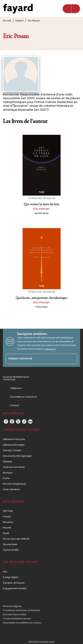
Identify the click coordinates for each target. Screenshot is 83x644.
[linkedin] (30, 421)
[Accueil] (18, 9)
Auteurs (19, 21)
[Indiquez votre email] (37, 359)
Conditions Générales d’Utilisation (22, 610)
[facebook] (12, 421)
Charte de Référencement (17, 619)
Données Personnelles (15, 614)
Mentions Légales (12, 606)
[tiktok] (24, 421)
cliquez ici (50, 349)
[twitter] (18, 421)
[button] (41, 439)
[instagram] (6, 421)
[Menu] (71, 9)
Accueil (7, 21)
